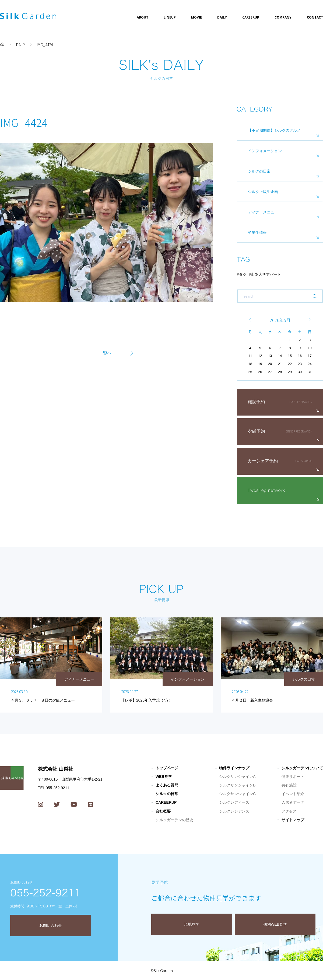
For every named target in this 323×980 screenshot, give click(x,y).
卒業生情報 (257, 233)
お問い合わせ (51, 925)
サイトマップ (293, 820)
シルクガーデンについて (302, 768)
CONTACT (315, 17)
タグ (243, 274)
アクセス (289, 811)
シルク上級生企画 (263, 192)
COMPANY (283, 17)
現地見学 (192, 924)
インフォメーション (265, 151)
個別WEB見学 (275, 924)
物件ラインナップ (234, 768)
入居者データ (293, 802)
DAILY (222, 17)
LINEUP (170, 17)
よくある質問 (167, 785)
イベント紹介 (293, 794)
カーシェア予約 (263, 461)
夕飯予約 (256, 431)
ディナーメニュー (263, 212)
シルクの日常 (259, 171)
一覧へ (105, 353)
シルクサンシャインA (237, 777)
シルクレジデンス (234, 811)
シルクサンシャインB (237, 785)
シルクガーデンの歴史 (174, 820)
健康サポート (293, 777)
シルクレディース (234, 802)
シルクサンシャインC (237, 794)
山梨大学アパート (266, 274)
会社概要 (163, 811)
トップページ (167, 768)
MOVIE (196, 17)
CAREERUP (251, 17)
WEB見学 (164, 777)
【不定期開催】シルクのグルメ (274, 130)
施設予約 (256, 402)
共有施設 (289, 785)
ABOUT (143, 17)
